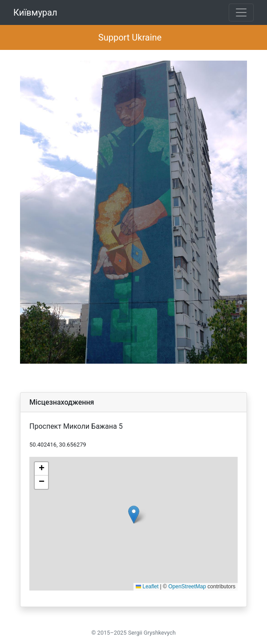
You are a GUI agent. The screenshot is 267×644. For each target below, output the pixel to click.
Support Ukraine (130, 37)
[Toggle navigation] (241, 12)
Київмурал (35, 12)
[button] (134, 515)
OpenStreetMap (187, 587)
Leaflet (147, 587)
